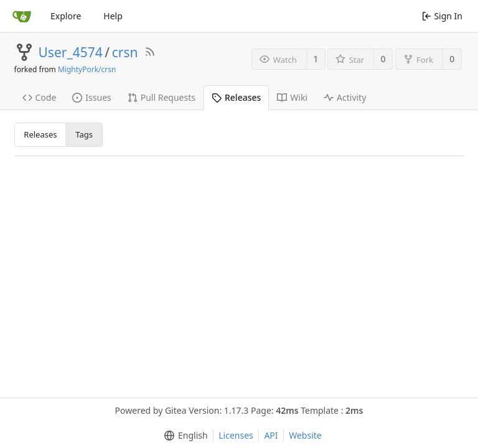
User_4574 (71, 52)
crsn (125, 52)
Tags (84, 134)
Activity (345, 97)
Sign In (442, 16)
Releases (236, 97)
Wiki (292, 97)
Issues (91, 97)
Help (113, 16)
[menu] (183, 436)
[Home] (22, 16)
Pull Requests (162, 97)
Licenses (236, 435)
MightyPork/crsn (87, 69)
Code (40, 97)
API (271, 435)
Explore (66, 16)
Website (305, 435)
